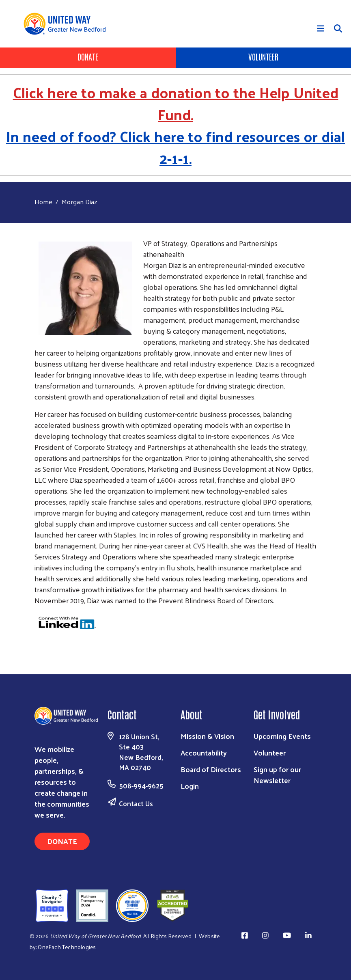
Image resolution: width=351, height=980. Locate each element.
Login (190, 786)
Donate (88, 56)
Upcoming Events (282, 736)
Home (43, 202)
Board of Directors (211, 769)
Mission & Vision (207, 736)
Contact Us (136, 803)
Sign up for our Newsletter (277, 775)
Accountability (204, 752)
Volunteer (263, 56)
